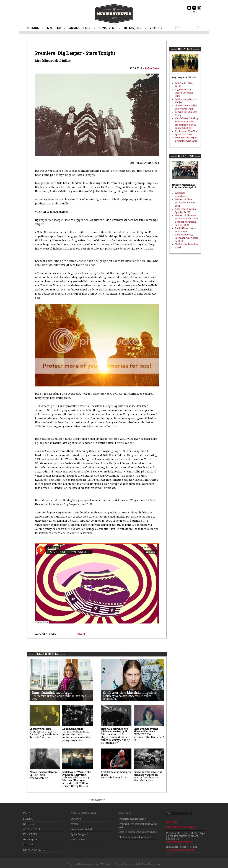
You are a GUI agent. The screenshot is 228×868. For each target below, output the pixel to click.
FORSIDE (33, 28)
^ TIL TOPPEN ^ (97, 800)
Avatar (75, 824)
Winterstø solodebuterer (132, 819)
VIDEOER (156, 28)
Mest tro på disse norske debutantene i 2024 (186, 203)
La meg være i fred (40, 729)
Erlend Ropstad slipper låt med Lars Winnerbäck (148, 773)
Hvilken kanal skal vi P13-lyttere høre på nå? (185, 186)
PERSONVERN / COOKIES (181, 827)
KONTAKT (172, 822)
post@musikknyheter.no (180, 842)
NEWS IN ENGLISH (34, 850)
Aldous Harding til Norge (44, 772)
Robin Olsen (152, 68)
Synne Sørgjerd (79, 834)
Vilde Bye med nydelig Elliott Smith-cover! (146, 730)
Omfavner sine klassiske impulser (130, 693)
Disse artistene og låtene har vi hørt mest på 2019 (186, 238)
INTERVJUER (133, 28)
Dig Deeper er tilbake (184, 78)
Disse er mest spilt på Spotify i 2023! (138, 832)
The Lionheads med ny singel (134, 837)
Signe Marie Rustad (81, 829)
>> (49, 737)
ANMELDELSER (80, 28)
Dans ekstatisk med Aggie (52, 693)
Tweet (81, 634)
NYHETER (54, 28)
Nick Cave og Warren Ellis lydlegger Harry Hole (77, 773)
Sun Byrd (76, 819)
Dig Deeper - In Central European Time (184, 93)
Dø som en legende (73, 729)
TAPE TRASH (78, 839)
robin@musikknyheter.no (181, 850)
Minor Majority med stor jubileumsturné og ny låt (114, 730)
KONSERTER (107, 28)
